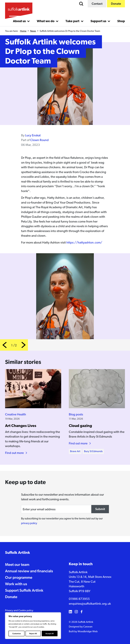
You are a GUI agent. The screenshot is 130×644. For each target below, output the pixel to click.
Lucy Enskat (33, 136)
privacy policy (29, 523)
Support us (99, 21)
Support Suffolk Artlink (24, 590)
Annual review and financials (29, 571)
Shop (121, 21)
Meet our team (17, 564)
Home (23, 31)
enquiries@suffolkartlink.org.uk (90, 604)
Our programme (19, 577)
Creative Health (16, 415)
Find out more (14, 453)
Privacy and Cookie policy (19, 611)
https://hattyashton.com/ (84, 243)
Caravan (88, 627)
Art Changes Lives (21, 426)
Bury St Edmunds (93, 451)
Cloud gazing (80, 426)
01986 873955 (79, 599)
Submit (100, 509)
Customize (17, 634)
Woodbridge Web (88, 632)
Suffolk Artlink (18, 553)
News (33, 31)
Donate (116, 4)
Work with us (16, 584)
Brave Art (75, 451)
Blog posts (76, 415)
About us (20, 21)
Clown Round (39, 140)
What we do (46, 21)
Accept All (50, 634)
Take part (73, 21)
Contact (97, 4)
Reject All (33, 634)
